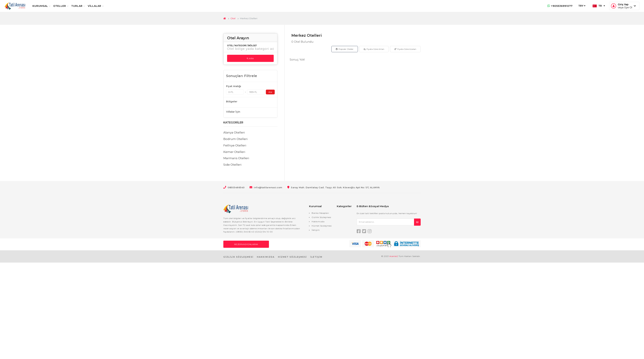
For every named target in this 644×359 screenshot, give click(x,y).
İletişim (316, 230)
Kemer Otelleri (234, 152)
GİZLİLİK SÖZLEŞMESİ (238, 257)
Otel (233, 18)
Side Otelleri (232, 165)
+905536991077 (558, 6)
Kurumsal (44, 6)
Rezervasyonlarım (246, 244)
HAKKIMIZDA (266, 257)
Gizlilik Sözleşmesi (321, 217)
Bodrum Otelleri (236, 139)
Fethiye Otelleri (235, 145)
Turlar (80, 6)
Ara (250, 58)
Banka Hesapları (320, 213)
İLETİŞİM (316, 257)
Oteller (63, 6)
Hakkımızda (318, 222)
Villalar (98, 6)
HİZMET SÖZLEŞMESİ (292, 257)
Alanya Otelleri (234, 132)
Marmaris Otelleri (236, 158)
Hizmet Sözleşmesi (322, 226)
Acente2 (394, 256)
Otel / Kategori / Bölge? (242, 46)
